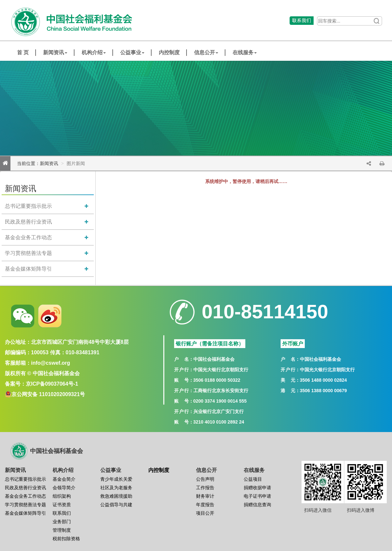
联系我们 (62, 513)
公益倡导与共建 (116, 505)
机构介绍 (94, 52)
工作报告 (205, 488)
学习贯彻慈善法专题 (28, 253)
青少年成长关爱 (116, 479)
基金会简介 (64, 479)
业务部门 (62, 522)
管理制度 (62, 530)
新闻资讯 (55, 52)
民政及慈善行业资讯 (28, 222)
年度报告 (205, 505)
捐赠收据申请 (257, 488)
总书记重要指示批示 (28, 206)
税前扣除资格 (66, 539)
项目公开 (205, 513)
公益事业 (132, 52)
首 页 (23, 52)
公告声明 (205, 479)
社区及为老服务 (116, 488)
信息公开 (206, 52)
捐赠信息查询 (257, 505)
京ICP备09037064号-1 (52, 384)
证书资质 (62, 505)
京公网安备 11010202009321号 (48, 394)
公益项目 (253, 479)
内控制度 (169, 52)
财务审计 (205, 496)
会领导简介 (64, 488)
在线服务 (245, 52)
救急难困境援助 (116, 496)
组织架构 (62, 496)
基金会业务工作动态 (28, 237)
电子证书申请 (257, 496)
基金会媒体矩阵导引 (28, 269)
